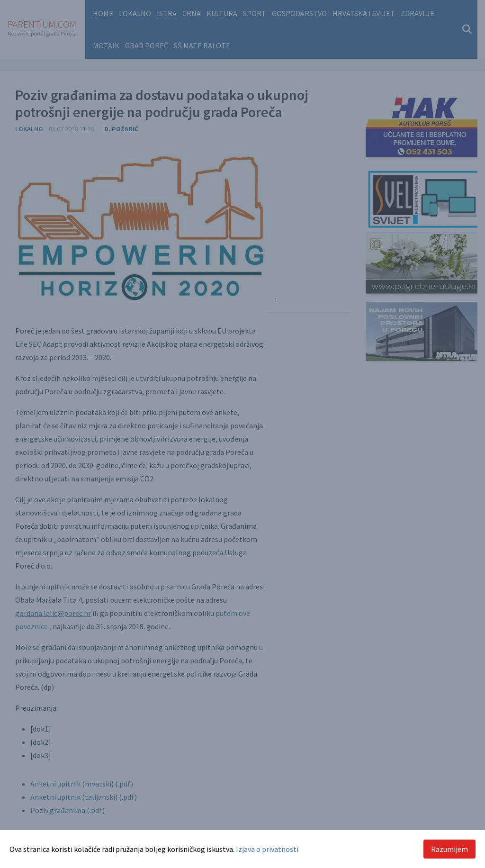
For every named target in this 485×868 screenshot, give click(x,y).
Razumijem (449, 849)
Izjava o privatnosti (267, 849)
